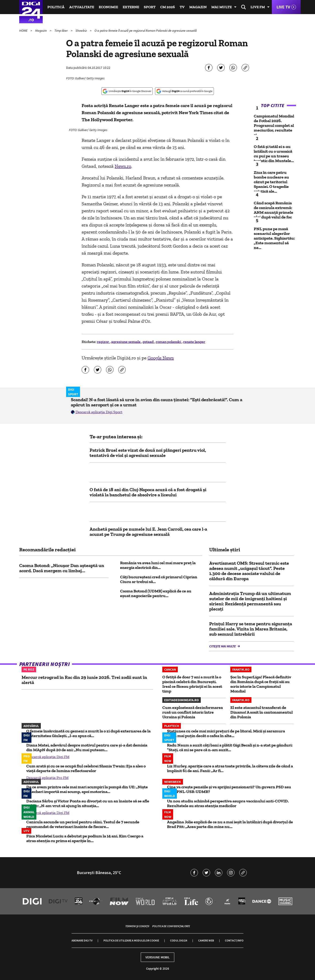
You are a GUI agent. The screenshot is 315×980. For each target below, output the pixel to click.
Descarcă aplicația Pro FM (47, 778)
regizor (103, 342)
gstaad (148, 342)
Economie (108, 7)
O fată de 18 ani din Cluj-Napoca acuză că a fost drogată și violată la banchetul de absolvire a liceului (148, 492)
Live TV (283, 7)
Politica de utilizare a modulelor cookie (131, 940)
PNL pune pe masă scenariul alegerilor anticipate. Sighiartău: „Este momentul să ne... (274, 238)
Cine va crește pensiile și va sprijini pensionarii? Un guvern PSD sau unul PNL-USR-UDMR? (229, 789)
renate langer (194, 342)
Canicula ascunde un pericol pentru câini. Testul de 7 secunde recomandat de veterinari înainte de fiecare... (83, 824)
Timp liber (61, 31)
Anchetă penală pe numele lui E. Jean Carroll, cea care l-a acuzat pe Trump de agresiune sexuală (148, 532)
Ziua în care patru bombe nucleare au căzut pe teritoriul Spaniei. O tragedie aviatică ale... (271, 182)
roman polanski (169, 342)
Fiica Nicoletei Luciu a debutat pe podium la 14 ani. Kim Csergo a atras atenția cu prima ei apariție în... (85, 838)
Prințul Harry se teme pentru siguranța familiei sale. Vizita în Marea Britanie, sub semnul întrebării (251, 629)
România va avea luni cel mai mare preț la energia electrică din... (158, 565)
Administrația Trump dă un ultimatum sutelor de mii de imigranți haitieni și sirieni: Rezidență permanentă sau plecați (250, 601)
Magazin (198, 7)
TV (182, 7)
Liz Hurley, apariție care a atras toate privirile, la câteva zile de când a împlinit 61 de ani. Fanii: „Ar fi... (230, 768)
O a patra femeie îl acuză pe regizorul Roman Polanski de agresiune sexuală (146, 31)
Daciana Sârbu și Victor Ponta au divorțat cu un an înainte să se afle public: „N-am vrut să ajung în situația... (88, 803)
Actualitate (82, 7)
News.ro (123, 166)
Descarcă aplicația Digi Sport (99, 412)
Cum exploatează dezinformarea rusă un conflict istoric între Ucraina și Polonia (193, 712)
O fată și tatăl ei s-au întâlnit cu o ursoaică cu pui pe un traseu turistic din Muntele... (274, 154)
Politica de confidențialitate (171, 926)
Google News (161, 358)
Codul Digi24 (179, 940)
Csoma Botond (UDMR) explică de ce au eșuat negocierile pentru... (156, 593)
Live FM (258, 7)
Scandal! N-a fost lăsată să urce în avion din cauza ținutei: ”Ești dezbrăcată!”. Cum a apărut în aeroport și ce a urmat (157, 402)
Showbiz (82, 31)
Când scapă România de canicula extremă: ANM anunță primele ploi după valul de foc (273, 210)
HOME (24, 31)
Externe (131, 7)
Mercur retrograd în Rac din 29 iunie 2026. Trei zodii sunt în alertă (84, 680)
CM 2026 (168, 7)
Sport (150, 7)
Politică (56, 7)
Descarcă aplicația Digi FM (48, 757)
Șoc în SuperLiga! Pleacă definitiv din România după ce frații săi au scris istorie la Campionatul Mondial (261, 684)
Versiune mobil (157, 957)
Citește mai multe (223, 646)
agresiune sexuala (126, 342)
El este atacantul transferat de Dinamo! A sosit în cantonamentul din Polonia (262, 712)
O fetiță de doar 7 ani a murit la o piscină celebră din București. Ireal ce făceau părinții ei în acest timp (192, 684)
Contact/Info (234, 940)
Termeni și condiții (137, 926)
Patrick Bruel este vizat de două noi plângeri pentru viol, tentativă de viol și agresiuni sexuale (148, 453)
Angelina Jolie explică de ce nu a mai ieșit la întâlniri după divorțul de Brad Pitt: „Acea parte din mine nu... (230, 824)
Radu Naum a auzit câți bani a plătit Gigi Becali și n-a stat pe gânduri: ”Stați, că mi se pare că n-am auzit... (230, 747)
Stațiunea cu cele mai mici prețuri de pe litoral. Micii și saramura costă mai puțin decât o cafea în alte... (226, 733)
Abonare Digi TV (82, 940)
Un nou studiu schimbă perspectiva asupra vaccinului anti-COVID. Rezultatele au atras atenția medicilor (228, 803)
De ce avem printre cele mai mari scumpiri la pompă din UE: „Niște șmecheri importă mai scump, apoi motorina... (87, 789)
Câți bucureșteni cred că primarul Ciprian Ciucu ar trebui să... (159, 579)
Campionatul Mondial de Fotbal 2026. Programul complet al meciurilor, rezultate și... (274, 125)
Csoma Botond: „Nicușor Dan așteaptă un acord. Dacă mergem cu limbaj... (62, 568)
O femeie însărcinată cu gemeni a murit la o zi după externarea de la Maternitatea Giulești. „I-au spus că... (88, 733)
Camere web (206, 940)
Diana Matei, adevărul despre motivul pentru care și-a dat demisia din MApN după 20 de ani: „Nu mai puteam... (87, 747)
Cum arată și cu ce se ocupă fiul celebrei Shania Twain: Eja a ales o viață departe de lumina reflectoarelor (86, 768)
